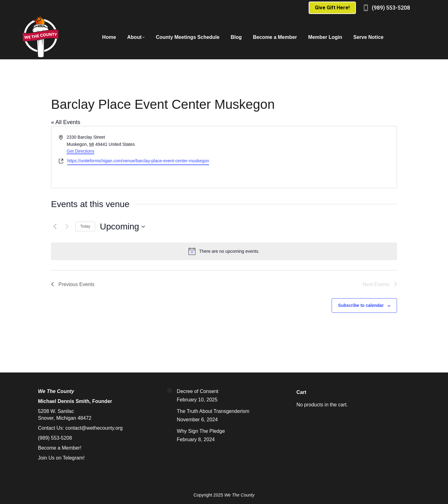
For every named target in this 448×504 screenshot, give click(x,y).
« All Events (66, 122)
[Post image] (170, 391)
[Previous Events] (55, 227)
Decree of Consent (197, 391)
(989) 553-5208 (391, 8)
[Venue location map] (310, 157)
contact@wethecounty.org (94, 428)
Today (85, 226)
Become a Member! (60, 448)
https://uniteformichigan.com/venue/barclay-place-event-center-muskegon (138, 161)
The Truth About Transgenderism (213, 411)
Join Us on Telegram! (61, 458)
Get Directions (80, 151)
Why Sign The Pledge (201, 431)
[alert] (224, 251)
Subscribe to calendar (361, 305)
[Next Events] (67, 227)
